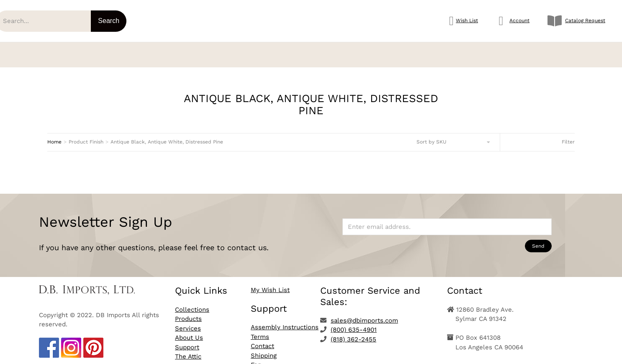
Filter (568, 136)
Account (519, 21)
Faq (256, 359)
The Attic (188, 351)
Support (187, 341)
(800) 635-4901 (354, 324)
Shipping (264, 350)
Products (188, 313)
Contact (262, 340)
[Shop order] (454, 136)
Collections (192, 304)
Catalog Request (585, 21)
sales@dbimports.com (364, 315)
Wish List (467, 21)
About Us (189, 332)
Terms (260, 331)
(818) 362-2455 (353, 333)
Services (188, 323)
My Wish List (270, 284)
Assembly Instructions (285, 321)
